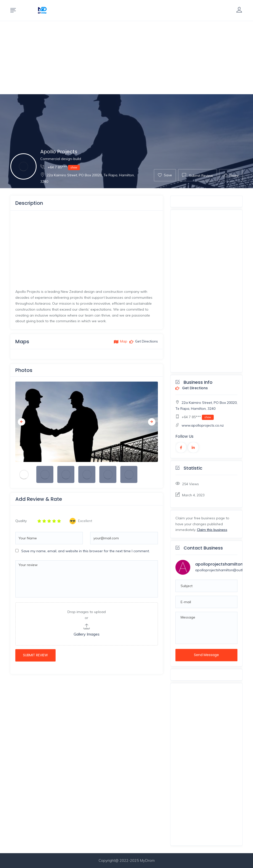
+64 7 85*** (60, 167)
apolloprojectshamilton (219, 564)
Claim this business (212, 530)
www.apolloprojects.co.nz (203, 425)
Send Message (206, 655)
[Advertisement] (126, 58)
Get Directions (192, 388)
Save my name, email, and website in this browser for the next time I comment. (85, 551)
